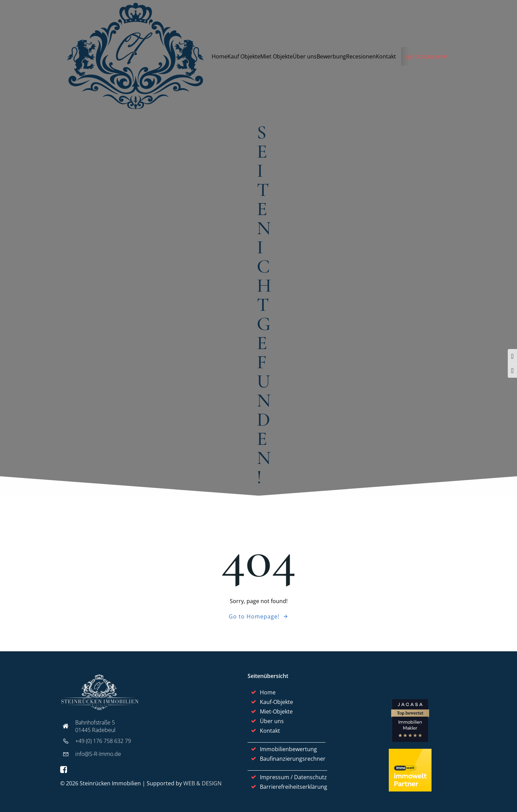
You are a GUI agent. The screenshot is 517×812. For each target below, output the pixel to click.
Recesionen (361, 56)
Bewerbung (331, 56)
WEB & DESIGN (202, 783)
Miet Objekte (276, 56)
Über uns (305, 56)
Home (220, 56)
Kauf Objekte (244, 56)
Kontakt (386, 56)
